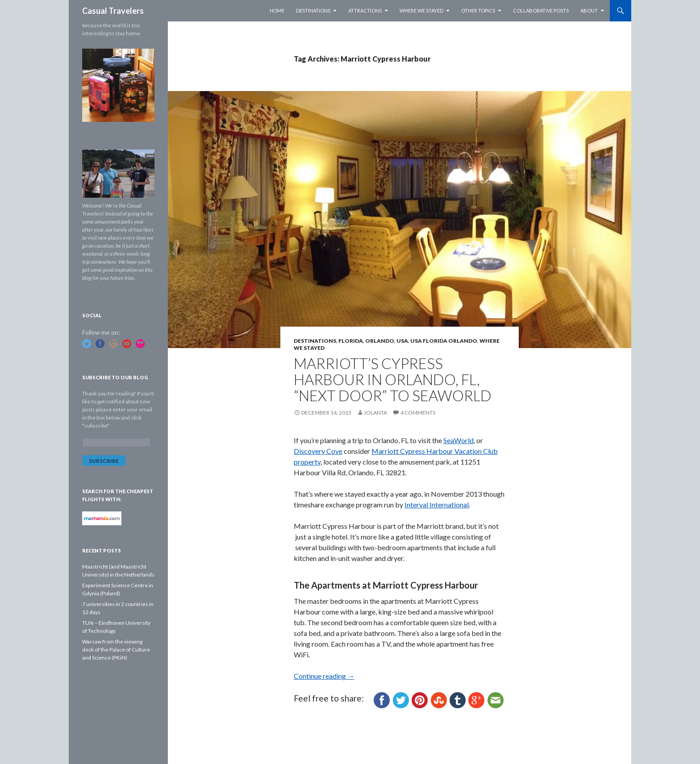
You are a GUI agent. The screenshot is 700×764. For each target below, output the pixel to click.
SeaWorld (458, 440)
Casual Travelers (113, 11)
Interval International (437, 504)
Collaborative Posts (541, 10)
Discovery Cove (318, 451)
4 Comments (418, 413)
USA (402, 341)
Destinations (313, 10)
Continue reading (324, 676)
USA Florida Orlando (444, 341)
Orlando (380, 341)
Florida (351, 341)
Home (277, 10)
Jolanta (375, 413)
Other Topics (478, 10)
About (589, 10)
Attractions (365, 10)
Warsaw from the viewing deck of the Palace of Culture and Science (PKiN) (116, 650)
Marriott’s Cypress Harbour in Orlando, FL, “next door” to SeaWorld (393, 379)
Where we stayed (421, 10)
